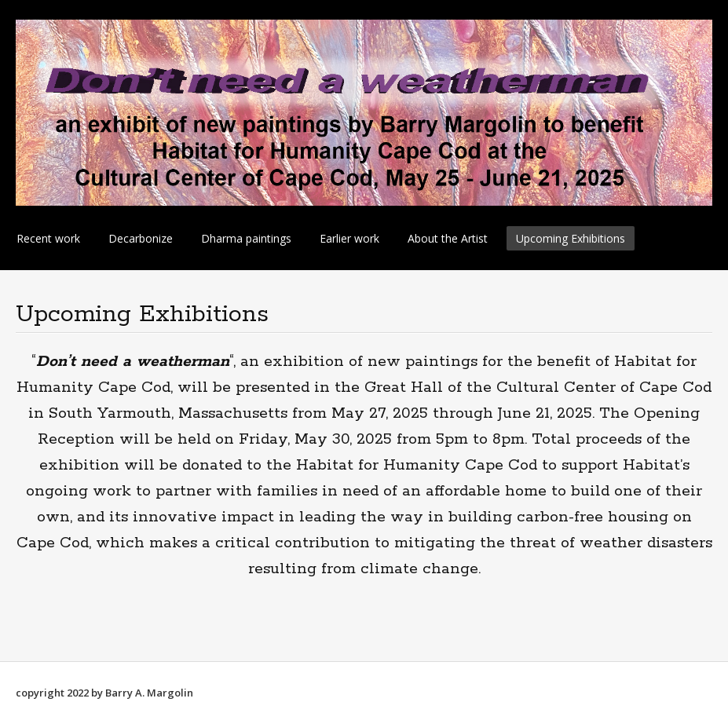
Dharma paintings (246, 238)
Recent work (48, 238)
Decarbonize (141, 238)
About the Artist (448, 238)
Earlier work (349, 238)
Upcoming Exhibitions (571, 238)
